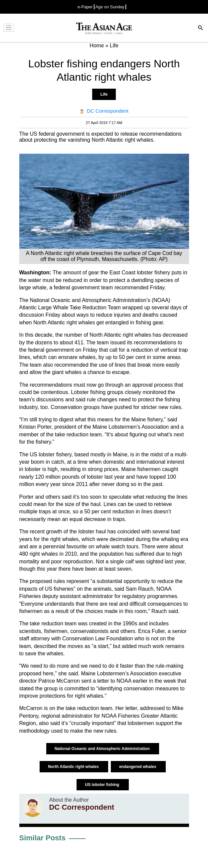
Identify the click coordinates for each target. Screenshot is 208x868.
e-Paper (85, 7)
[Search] (201, 28)
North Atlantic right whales (74, 767)
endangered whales (138, 767)
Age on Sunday (110, 7)
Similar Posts (42, 838)
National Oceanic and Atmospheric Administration (103, 749)
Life (104, 94)
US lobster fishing (103, 785)
